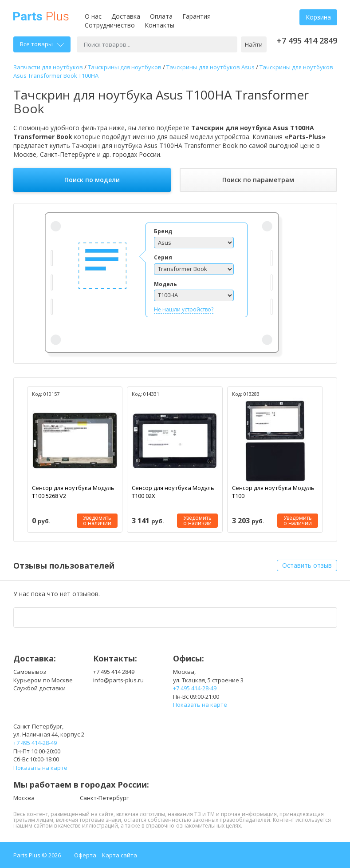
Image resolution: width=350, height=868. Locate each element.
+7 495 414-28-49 (195, 688)
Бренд (163, 231)
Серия (163, 257)
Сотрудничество (110, 25)
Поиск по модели (92, 180)
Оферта (85, 855)
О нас (93, 16)
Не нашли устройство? (184, 309)
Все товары (42, 44)
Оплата (161, 16)
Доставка (126, 16)
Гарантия (197, 16)
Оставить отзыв (307, 565)
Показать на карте (200, 705)
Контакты (159, 25)
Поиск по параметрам (258, 180)
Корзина (318, 17)
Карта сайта (120, 855)
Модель (165, 284)
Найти (254, 44)
